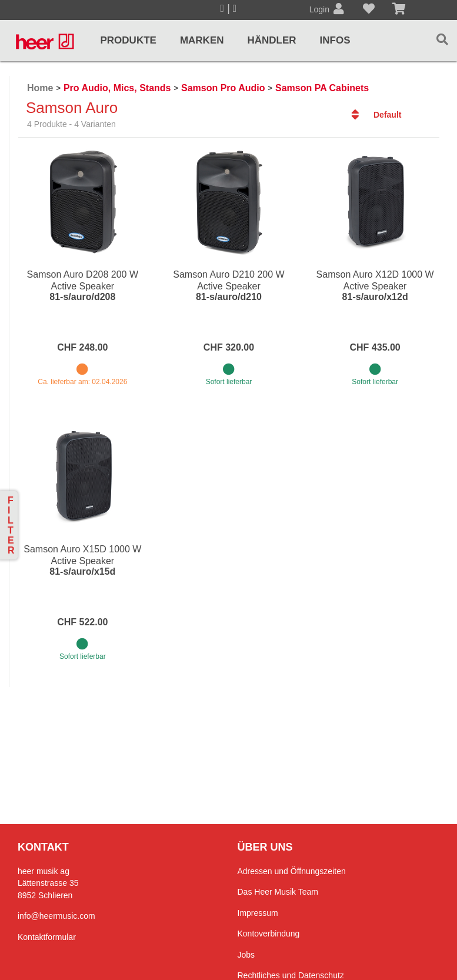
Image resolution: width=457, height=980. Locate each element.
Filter (11, 525)
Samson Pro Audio (223, 88)
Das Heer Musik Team (278, 892)
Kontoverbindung (269, 934)
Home (40, 88)
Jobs (246, 955)
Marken (202, 40)
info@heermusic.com (56, 916)
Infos (335, 40)
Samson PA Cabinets (322, 88)
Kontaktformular (47, 937)
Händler (272, 40)
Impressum (258, 913)
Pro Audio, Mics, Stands (117, 88)
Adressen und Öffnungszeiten (292, 871)
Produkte (128, 40)
